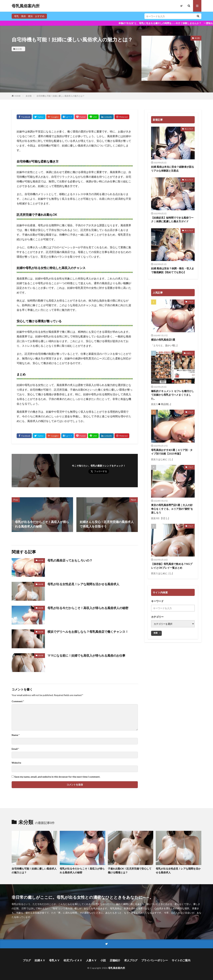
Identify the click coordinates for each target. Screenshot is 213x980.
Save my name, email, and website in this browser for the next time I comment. (57, 777)
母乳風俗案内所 (26, 6)
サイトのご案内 (181, 960)
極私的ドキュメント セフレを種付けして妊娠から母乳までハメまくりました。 (173, 395)
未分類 (19, 49)
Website (16, 763)
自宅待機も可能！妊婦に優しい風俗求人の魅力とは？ (61, 96)
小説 (103, 960)
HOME (18, 96)
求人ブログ (189, 129)
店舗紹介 (115, 960)
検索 (156, 633)
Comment (18, 701)
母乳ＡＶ (54, 960)
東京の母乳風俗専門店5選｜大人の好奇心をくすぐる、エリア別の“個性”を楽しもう (172, 509)
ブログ (191, 302)
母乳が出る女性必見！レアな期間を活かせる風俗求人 (83, 584)
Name (16, 735)
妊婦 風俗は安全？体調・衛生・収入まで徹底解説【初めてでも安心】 (173, 270)
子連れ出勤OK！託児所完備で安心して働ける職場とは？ (130, 870)
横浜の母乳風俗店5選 (163, 340)
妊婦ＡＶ (190, 353)
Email (15, 749)
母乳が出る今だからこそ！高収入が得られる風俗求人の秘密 (88, 608)
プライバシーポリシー (155, 960)
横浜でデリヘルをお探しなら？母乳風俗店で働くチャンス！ (88, 632)
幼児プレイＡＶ (73, 960)
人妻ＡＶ (91, 960)
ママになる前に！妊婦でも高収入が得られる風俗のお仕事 (86, 655)
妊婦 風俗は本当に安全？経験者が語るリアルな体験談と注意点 (173, 169)
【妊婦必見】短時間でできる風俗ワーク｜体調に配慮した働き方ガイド (172, 220)
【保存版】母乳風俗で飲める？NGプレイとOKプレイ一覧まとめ (172, 566)
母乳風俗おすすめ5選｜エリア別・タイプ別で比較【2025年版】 (172, 452)
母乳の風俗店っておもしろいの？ (70, 560)
